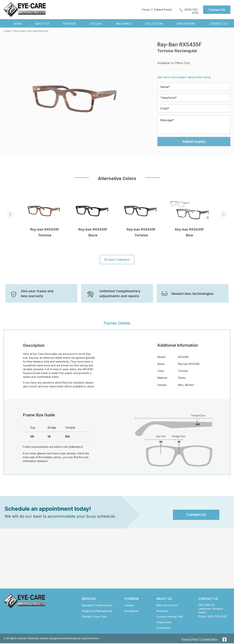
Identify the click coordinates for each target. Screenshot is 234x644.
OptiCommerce (90, 639)
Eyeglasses (19, 31)
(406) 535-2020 (189, 11)
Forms (146, 10)
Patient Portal (163, 10)
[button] (217, 10)
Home (7, 31)
